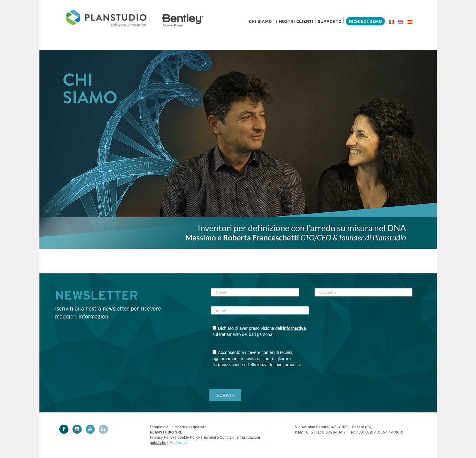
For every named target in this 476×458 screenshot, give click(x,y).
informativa (294, 328)
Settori (117, 44)
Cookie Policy (189, 438)
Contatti (400, 44)
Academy (361, 44)
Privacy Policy (162, 438)
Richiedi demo (365, 21)
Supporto (330, 21)
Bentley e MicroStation (211, 44)
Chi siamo (260, 21)
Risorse (268, 44)
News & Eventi (314, 44)
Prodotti (77, 44)
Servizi (154, 44)
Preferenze (179, 443)
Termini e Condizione (221, 438)
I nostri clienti (295, 21)
